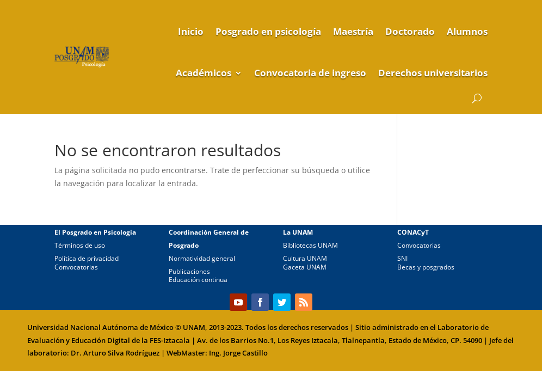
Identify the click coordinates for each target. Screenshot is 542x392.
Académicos (204, 73)
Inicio (191, 31)
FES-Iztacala (170, 340)
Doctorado (410, 31)
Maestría (353, 31)
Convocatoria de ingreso (310, 73)
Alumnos (467, 31)
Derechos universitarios (433, 73)
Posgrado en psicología (268, 31)
